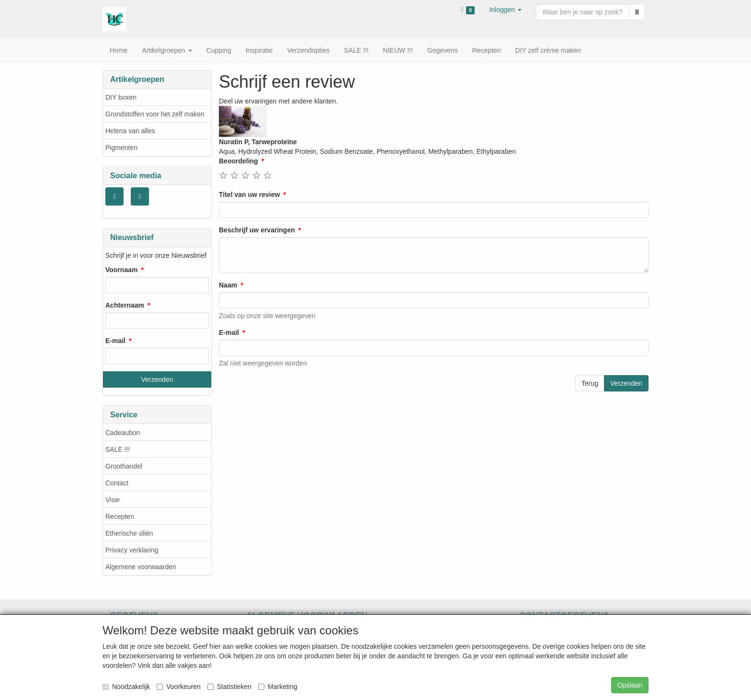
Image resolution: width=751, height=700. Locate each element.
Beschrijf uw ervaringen (257, 230)
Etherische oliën (129, 533)
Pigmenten (121, 148)
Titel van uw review (249, 195)
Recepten (120, 516)
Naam (228, 285)
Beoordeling (239, 161)
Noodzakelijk (126, 687)
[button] (505, 10)
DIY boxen (121, 97)
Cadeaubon (123, 433)
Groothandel (124, 466)
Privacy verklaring (132, 550)
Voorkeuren (179, 687)
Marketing (278, 687)
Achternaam (125, 305)
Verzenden (626, 383)
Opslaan (630, 685)
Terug (590, 383)
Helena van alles (130, 131)
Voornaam (121, 270)
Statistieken (229, 687)
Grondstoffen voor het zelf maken (155, 114)
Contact (117, 483)
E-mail (115, 341)
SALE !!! (118, 449)
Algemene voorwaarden (141, 567)
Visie (113, 500)
